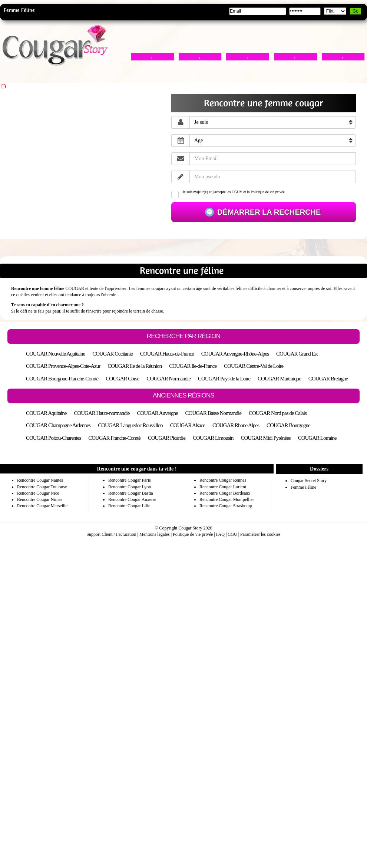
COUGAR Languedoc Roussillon (130, 425)
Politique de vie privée (268, 192)
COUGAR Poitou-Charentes (53, 438)
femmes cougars (151, 288)
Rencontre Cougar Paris (130, 480)
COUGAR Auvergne (157, 413)
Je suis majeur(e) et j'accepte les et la (228, 194)
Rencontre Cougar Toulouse (42, 487)
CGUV (237, 192)
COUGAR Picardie (167, 438)
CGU (232, 534)
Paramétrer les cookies (260, 534)
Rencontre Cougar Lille (129, 506)
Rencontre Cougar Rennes (223, 480)
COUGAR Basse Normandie (213, 413)
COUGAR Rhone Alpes (236, 425)
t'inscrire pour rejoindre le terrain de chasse (124, 311)
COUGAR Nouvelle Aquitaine (55, 354)
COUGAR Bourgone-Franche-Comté (62, 379)
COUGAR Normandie (168, 379)
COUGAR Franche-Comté (114, 438)
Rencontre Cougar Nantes (40, 480)
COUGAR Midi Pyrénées (266, 438)
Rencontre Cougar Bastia (131, 493)
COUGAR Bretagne (328, 379)
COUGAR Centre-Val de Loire (254, 366)
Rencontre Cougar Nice (38, 493)
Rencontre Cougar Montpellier (227, 499)
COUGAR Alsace (188, 425)
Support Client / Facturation (111, 534)
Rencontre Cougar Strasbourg (226, 506)
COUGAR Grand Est (297, 354)
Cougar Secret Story (309, 481)
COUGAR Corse (122, 379)
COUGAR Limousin (213, 438)
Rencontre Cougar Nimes (40, 499)
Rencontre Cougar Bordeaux (225, 493)
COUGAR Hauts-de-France (167, 354)
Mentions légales (155, 534)
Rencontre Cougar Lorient (223, 487)
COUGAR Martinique (279, 379)
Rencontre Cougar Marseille (42, 506)
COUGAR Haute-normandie (102, 413)
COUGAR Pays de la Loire (224, 379)
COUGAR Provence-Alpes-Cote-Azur (63, 366)
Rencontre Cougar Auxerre (132, 499)
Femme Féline (19, 10)
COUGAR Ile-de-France (193, 366)
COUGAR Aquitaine (46, 413)
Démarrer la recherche (268, 212)
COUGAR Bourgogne (288, 425)
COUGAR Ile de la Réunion (135, 366)
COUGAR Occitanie (113, 354)
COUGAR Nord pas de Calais (278, 413)
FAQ (220, 534)
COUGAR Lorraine (317, 438)
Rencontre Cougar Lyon (130, 487)
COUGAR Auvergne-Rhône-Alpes (235, 354)
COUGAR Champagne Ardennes (58, 425)
